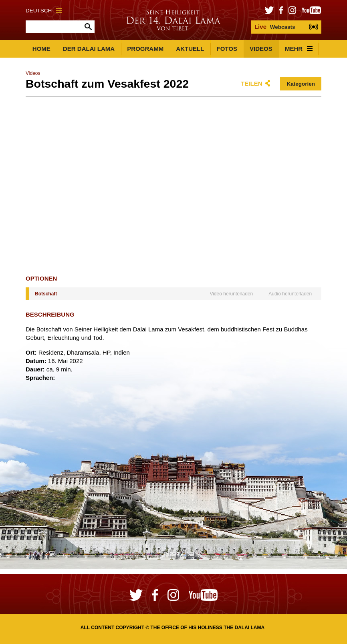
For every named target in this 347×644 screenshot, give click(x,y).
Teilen (251, 83)
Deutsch (44, 11)
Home (41, 49)
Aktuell (190, 49)
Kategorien (301, 84)
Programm (145, 49)
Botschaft (46, 294)
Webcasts (275, 27)
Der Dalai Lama (89, 49)
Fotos (227, 49)
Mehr (299, 49)
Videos (261, 49)
